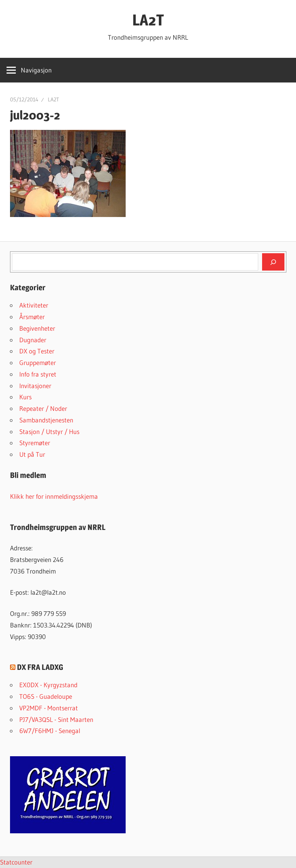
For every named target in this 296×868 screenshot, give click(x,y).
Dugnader (33, 340)
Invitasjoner (35, 386)
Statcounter (16, 862)
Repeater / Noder (43, 408)
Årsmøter (32, 317)
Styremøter (35, 443)
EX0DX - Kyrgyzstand (48, 685)
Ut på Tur (32, 454)
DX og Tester (37, 351)
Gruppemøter (38, 363)
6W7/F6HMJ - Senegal (50, 731)
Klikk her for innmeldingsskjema (54, 496)
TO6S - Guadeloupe (46, 696)
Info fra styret (38, 374)
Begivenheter (37, 328)
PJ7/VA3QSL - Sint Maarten (56, 719)
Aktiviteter (34, 305)
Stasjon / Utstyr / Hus (49, 431)
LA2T (148, 20)
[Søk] (273, 262)
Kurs (25, 397)
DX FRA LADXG (40, 667)
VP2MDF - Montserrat (49, 708)
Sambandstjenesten (46, 420)
